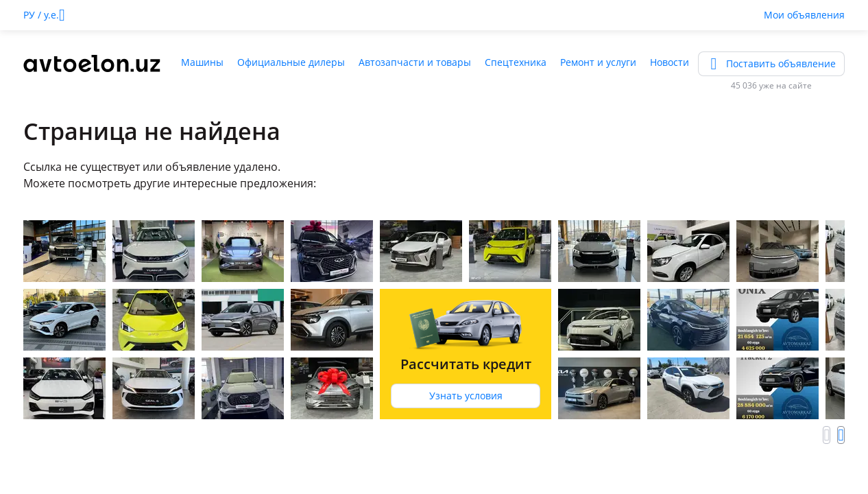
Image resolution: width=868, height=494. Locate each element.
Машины (202, 62)
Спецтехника (516, 62)
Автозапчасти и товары (415, 62)
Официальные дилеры (291, 62)
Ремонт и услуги (598, 62)
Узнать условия (466, 396)
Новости (670, 62)
